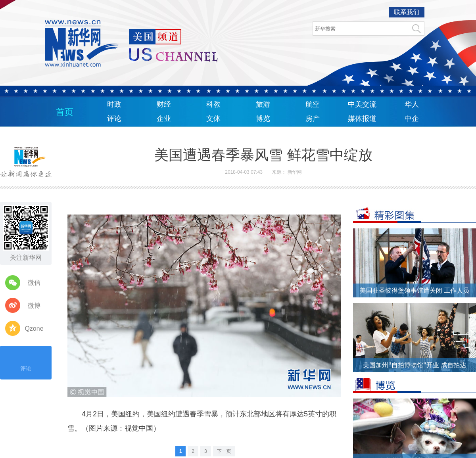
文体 (213, 119)
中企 (412, 119)
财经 (164, 104)
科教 (213, 104)
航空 (313, 104)
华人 (412, 104)
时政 (114, 104)
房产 (313, 119)
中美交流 (362, 104)
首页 (65, 112)
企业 (164, 119)
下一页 (224, 451)
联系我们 (407, 12)
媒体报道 (362, 119)
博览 (263, 119)
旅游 (263, 104)
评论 (114, 119)
